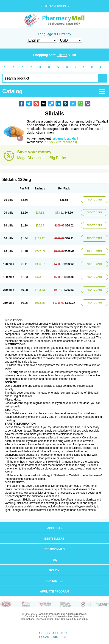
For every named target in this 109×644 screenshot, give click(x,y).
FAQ (54, 560)
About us (54, 528)
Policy (54, 570)
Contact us (54, 581)
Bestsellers (54, 539)
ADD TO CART (94, 200)
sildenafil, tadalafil (65, 138)
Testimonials (54, 549)
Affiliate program (54, 592)
